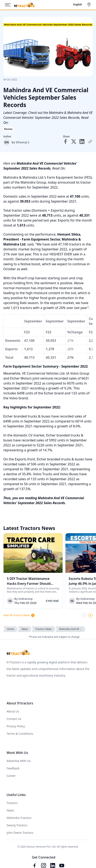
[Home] (24, 5)
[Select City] (90, 5)
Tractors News (44, 629)
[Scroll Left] (84, 615)
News (25, 629)
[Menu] (9, 5)
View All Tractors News (19, 615)
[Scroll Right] (90, 615)
